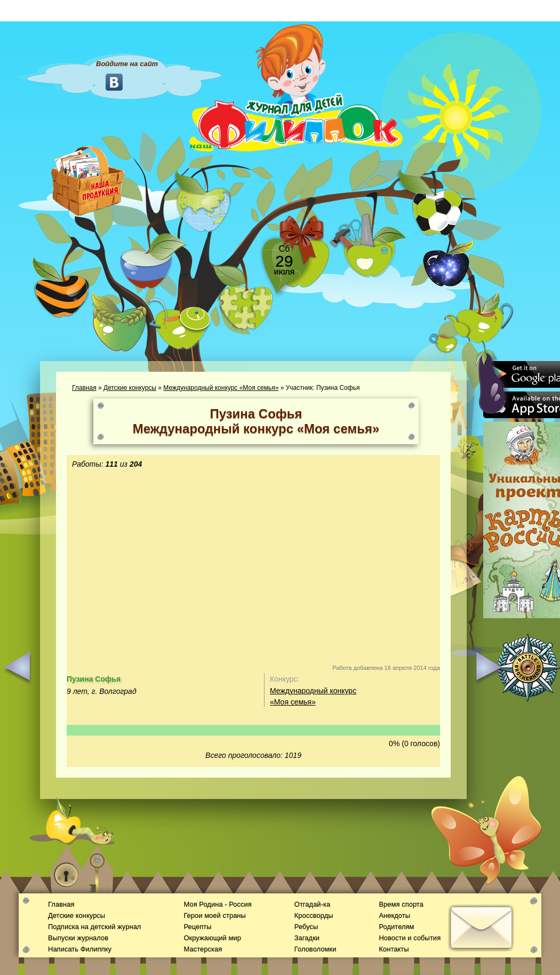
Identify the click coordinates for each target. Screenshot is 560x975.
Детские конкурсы (130, 388)
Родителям (396, 927)
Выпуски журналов (78, 938)
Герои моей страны (214, 916)
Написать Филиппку (80, 949)
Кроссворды (314, 916)
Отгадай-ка (312, 904)
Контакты (394, 949)
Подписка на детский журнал (94, 927)
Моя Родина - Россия (217, 904)
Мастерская (203, 949)
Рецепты (197, 927)
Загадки (307, 938)
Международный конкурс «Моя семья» (221, 388)
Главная (84, 388)
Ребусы (306, 927)
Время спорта (401, 904)
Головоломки (315, 949)
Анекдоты (394, 916)
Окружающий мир (212, 938)
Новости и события (410, 938)
